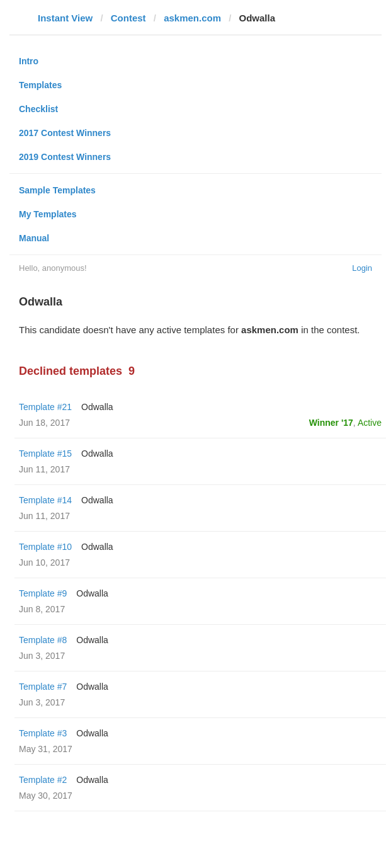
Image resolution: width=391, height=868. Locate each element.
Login (362, 268)
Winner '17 (331, 423)
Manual (34, 238)
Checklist (38, 109)
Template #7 (43, 687)
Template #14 (45, 500)
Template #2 (43, 780)
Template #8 (43, 640)
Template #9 (43, 593)
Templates (40, 85)
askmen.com (192, 18)
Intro (29, 61)
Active (370, 423)
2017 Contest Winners (65, 133)
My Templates (48, 214)
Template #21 (45, 407)
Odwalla (97, 407)
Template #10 (45, 547)
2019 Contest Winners (65, 157)
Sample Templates (57, 190)
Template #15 (45, 454)
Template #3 (43, 733)
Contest (128, 18)
